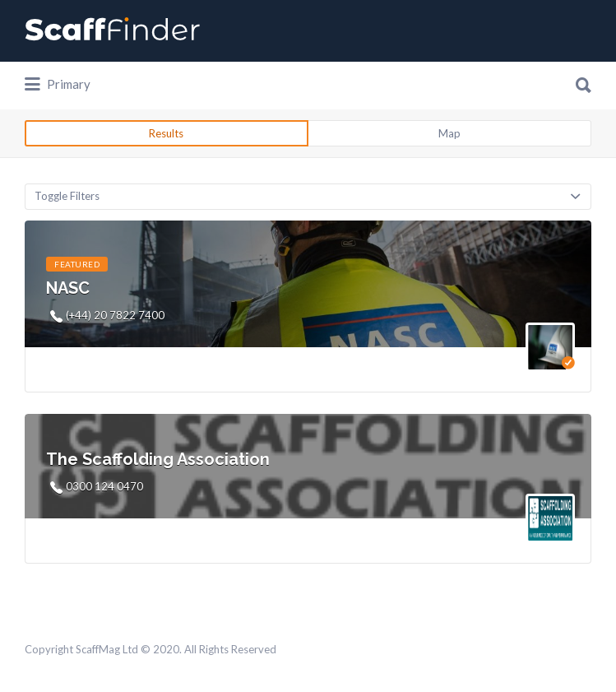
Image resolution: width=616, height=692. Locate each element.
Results (166, 133)
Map (449, 133)
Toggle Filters (67, 196)
